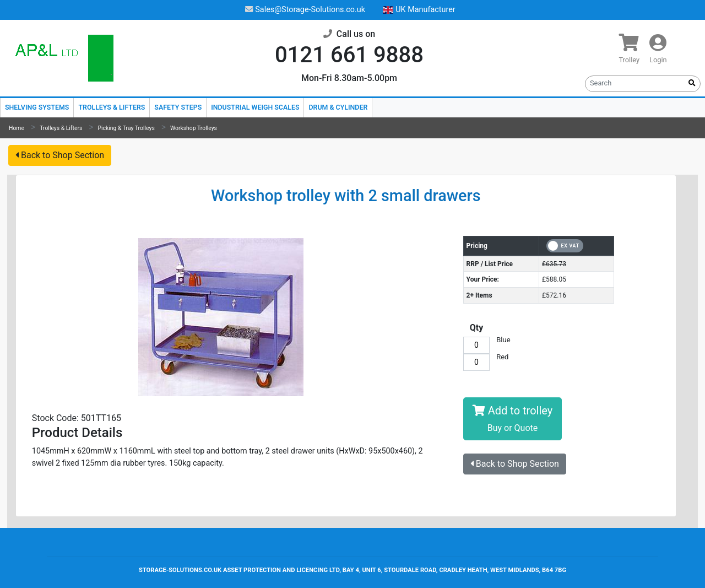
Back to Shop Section (60, 155)
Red (502, 357)
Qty (477, 328)
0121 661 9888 (349, 55)
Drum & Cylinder (338, 107)
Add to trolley (513, 419)
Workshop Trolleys (194, 128)
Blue (503, 340)
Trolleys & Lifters (112, 107)
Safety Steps (178, 107)
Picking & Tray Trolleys (126, 128)
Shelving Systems (37, 107)
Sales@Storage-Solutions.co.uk (305, 10)
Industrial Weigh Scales (255, 107)
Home (17, 128)
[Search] (635, 83)
